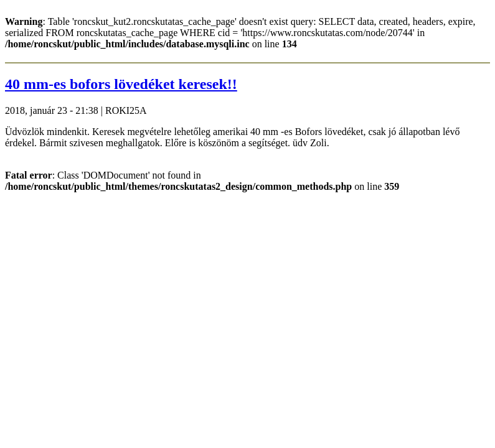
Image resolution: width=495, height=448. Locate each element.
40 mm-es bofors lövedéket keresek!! (121, 84)
